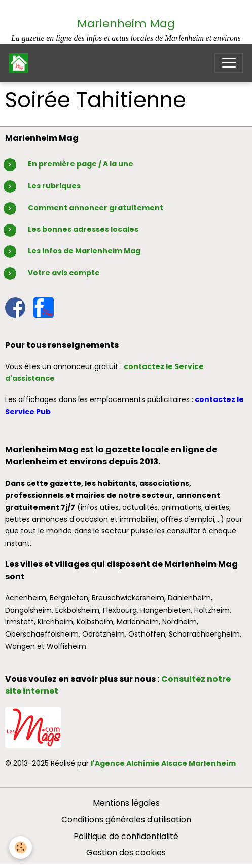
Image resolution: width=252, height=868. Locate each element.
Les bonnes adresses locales (83, 229)
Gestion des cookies (126, 853)
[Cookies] (21, 847)
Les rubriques (54, 186)
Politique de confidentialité (126, 836)
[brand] (21, 63)
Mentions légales (126, 803)
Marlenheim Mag (126, 24)
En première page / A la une (81, 164)
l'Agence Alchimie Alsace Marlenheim (163, 763)
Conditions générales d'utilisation (126, 820)
